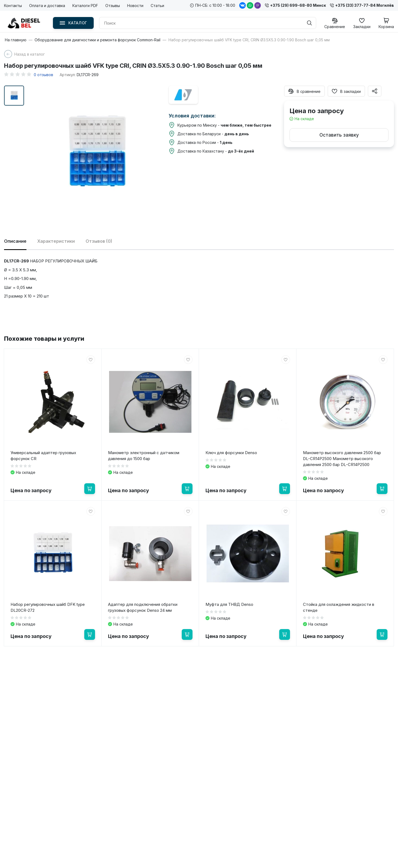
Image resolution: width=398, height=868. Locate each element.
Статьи (157, 6)
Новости (135, 6)
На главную (16, 40)
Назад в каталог (30, 54)
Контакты (13, 6)
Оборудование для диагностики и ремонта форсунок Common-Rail (97, 40)
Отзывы (113, 6)
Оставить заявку (339, 135)
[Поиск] (309, 23)
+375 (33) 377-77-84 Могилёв (362, 5)
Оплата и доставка (47, 6)
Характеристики (56, 241)
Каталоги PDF (85, 6)
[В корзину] (90, 489)
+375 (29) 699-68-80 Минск (295, 5)
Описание (15, 241)
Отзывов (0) (99, 241)
